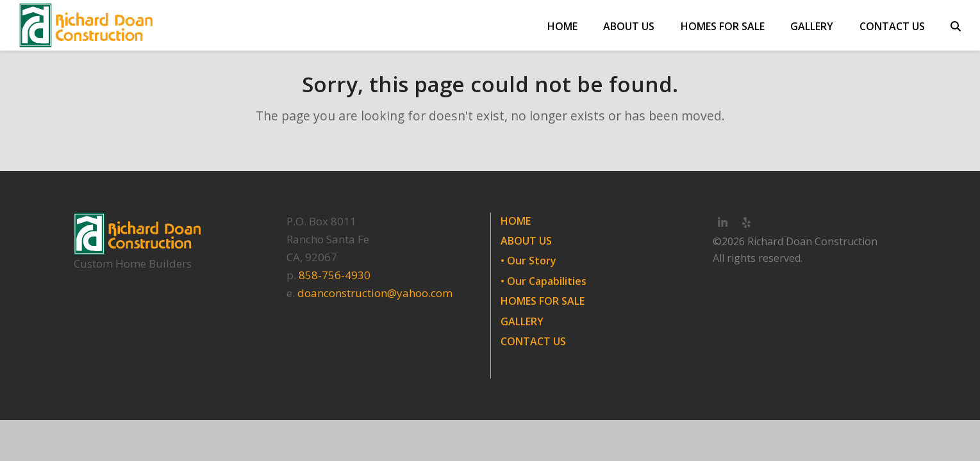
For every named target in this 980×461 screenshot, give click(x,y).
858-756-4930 (335, 275)
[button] (956, 26)
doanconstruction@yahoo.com (375, 293)
